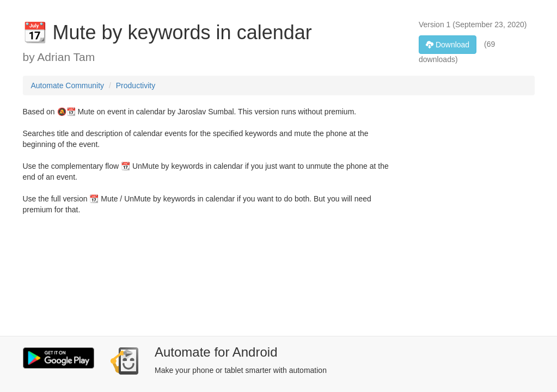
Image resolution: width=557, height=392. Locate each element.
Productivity (136, 85)
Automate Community (68, 85)
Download (448, 45)
